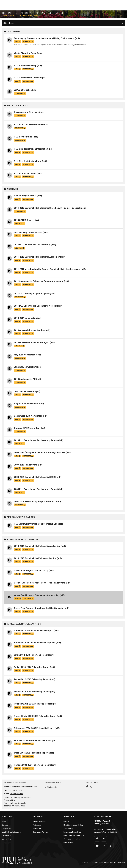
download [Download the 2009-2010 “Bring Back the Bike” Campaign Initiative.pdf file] (28, 456)
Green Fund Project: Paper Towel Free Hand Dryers (40, 583)
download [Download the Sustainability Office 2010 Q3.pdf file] (28, 236)
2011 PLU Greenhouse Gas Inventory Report (36, 306)
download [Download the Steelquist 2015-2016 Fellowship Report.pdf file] (28, 634)
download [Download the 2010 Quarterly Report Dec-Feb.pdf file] (28, 334)
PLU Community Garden (20, 517)
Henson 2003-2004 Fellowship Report (32, 765)
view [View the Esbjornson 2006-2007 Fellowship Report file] (18, 732)
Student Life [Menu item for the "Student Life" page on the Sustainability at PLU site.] (52, 787)
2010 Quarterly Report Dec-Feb (29, 330)
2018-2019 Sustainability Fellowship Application (37, 546)
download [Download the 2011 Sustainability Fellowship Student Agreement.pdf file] (28, 285)
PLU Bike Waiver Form (25, 173)
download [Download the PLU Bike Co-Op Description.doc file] (20, 128)
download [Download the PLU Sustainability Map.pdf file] (28, 69)
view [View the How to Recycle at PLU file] (18, 199)
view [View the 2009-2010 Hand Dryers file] (18, 468)
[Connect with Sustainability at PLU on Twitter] (91, 787)
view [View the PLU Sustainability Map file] (18, 69)
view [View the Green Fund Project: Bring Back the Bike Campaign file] (18, 612)
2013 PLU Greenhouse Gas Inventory (32, 245)
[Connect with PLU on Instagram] (104, 839)
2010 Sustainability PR (25, 379)
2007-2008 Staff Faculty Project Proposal (34, 501)
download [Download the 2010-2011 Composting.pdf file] (28, 321)
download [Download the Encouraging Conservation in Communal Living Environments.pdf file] (28, 42)
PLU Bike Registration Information (31, 149)
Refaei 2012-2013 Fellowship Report (32, 679)
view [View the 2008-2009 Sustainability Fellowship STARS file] (18, 480)
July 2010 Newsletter (24, 391)
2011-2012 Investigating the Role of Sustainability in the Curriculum (47, 269)
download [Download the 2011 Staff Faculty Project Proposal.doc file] (20, 297)
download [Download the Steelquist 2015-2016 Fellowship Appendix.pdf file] (28, 646)
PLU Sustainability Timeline (27, 78)
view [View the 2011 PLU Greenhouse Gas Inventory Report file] (18, 309)
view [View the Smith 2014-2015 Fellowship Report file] (18, 658)
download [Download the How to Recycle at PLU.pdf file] (28, 199)
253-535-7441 (112, 832)
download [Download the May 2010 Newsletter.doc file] (20, 358)
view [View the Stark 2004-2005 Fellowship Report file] (18, 756)
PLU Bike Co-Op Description (28, 124)
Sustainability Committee (21, 540)
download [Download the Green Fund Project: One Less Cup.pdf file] (28, 574)
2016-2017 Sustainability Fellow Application (35, 558)
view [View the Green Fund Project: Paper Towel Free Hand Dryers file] (18, 586)
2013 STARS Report (24, 220)
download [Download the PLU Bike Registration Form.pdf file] (28, 165)
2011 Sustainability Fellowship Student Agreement (39, 281)
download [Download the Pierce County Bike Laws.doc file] (20, 116)
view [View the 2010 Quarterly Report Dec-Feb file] (18, 334)
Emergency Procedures (72, 832)
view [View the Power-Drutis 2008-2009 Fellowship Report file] (18, 719)
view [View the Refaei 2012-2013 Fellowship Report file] (18, 683)
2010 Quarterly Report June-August (32, 342)
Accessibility (68, 828)
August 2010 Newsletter (26, 404)
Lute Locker (6, 839)
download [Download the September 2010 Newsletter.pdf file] (28, 419)
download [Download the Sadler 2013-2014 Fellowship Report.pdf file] (28, 671)
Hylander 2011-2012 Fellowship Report (33, 704)
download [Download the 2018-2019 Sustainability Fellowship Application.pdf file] (28, 550)
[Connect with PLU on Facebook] (97, 839)
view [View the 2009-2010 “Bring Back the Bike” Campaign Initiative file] (18, 456)
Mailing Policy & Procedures (74, 835)
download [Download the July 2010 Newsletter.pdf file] (28, 395)
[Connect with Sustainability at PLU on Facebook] (87, 787)
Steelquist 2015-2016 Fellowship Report (34, 630)
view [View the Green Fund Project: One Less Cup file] (18, 574)
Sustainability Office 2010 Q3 (28, 232)
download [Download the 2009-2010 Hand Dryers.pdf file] (28, 468)
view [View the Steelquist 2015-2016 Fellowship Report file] (18, 634)
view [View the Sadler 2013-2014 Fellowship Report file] (18, 671)
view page (20, 224)
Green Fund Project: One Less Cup (31, 570)
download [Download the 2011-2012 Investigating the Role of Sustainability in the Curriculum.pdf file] (28, 273)
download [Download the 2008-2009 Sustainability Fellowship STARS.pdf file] (28, 480)
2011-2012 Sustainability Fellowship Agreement (37, 257)
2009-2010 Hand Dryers (26, 465)
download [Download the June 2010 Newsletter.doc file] (20, 370)
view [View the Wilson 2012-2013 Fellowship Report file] (18, 695)
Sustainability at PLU (10, 16)
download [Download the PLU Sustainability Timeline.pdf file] (28, 81)
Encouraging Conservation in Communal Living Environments (44, 38)
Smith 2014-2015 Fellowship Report (31, 655)
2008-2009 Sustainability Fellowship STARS (35, 477)
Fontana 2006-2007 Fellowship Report (33, 741)
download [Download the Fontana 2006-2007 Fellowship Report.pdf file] (28, 744)
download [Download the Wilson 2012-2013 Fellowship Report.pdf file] (28, 695)
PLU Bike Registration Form (28, 161)
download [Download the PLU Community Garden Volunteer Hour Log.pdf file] (28, 527)
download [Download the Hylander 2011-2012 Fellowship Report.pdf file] (28, 707)
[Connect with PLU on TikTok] (111, 845)
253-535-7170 (16, 791)
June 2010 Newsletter (25, 367)
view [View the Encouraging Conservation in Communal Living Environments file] (18, 42)
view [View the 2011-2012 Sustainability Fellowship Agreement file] (18, 260)
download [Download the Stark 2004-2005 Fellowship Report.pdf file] (28, 756)
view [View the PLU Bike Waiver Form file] (18, 177)
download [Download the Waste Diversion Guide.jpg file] (28, 57)
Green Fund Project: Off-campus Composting (37, 595)
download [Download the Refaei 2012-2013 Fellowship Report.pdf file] (28, 683)
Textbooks (37, 825)
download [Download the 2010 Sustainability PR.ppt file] (20, 383)
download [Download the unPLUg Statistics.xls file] (20, 93)
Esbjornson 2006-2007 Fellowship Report (34, 728)
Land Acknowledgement (11, 832)
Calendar (5, 825)
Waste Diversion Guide (25, 53)
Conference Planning (41, 832)
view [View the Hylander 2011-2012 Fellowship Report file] (18, 707)
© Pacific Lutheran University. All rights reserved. (103, 862)
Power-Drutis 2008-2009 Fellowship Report (35, 716)
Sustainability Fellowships (23, 624)
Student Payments (40, 822)
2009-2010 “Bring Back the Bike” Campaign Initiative (40, 452)
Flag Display (68, 842)
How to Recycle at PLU (25, 196)
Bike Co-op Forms (16, 106)
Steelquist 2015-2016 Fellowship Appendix (35, 643)
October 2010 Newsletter (27, 428)
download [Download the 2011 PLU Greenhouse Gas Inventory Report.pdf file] (28, 309)
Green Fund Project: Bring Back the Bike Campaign (39, 608)
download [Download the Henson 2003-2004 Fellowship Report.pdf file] (28, 768)
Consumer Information (72, 839)
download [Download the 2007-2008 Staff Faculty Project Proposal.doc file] (20, 505)
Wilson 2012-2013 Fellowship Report (32, 692)
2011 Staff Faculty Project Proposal (32, 294)
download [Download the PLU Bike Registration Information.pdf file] (28, 152)
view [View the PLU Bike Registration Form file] (18, 165)
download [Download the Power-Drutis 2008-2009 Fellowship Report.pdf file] (28, 719)
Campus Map (7, 828)
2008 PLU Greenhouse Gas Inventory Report (36, 489)
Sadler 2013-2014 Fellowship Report (32, 667)
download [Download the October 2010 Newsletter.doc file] (20, 432)
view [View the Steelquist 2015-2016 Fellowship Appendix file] (18, 646)
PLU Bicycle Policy (23, 137)
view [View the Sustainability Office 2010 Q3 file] (18, 236)
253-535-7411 (99, 829)
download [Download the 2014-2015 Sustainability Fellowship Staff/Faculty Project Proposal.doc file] (20, 211)
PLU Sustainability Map (25, 66)
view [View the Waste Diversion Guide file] (18, 57)
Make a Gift (37, 828)
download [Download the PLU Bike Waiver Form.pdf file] (28, 177)
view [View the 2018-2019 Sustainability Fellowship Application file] (18, 550)
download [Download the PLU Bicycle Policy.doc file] (20, 140)
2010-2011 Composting (25, 318)
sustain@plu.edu (17, 794)
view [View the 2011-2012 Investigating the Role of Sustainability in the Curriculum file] (18, 273)
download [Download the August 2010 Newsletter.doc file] (20, 407)
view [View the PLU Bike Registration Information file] (18, 152)
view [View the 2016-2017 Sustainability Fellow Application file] (18, 562)
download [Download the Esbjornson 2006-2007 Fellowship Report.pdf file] (28, 732)
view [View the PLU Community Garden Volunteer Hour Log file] (18, 527)
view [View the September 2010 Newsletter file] (18, 419)
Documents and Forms (29, 16)
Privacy (66, 822)
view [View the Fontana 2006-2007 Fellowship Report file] (18, 744)
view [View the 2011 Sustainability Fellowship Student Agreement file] (18, 285)
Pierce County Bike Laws (26, 112)
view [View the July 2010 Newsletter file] (18, 395)
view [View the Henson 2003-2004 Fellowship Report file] (18, 768)
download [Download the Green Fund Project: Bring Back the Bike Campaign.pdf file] (28, 612)
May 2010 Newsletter (24, 355)
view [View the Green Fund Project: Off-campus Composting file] (18, 599)
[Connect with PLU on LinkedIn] (104, 845)
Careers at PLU (7, 835)
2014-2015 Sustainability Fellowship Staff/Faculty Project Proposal (47, 208)
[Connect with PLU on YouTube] (97, 845)
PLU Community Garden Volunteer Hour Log (36, 524)
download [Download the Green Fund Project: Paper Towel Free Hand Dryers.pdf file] (28, 586)
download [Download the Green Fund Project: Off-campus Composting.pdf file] (28, 599)
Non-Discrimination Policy (73, 825)
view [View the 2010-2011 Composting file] (18, 321)
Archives (11, 189)
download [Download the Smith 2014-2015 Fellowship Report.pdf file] (28, 658)
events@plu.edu (112, 829)
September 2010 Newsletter (28, 416)
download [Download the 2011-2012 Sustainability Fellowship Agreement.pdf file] (28, 260)
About (4, 822)
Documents (12, 32)
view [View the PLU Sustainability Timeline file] (18, 81)
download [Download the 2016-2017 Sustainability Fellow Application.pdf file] (28, 562)
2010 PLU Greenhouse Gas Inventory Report (36, 440)
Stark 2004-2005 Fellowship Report (31, 753)
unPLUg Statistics (23, 90)
